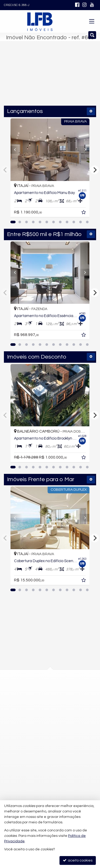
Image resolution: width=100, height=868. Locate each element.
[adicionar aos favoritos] (91, 213)
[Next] (90, 150)
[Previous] (10, 150)
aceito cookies (78, 860)
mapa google (29, 711)
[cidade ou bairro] (39, 79)
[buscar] (82, 79)
